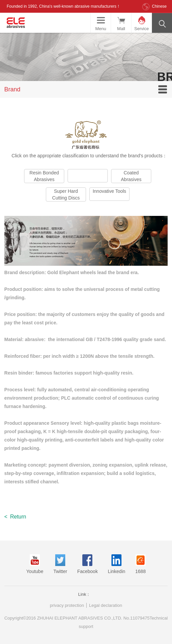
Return (15, 517)
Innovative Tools (109, 191)
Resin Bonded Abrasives (44, 176)
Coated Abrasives (131, 176)
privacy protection (67, 605)
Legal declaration (106, 605)
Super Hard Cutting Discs (66, 194)
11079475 (140, 618)
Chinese (159, 6)
